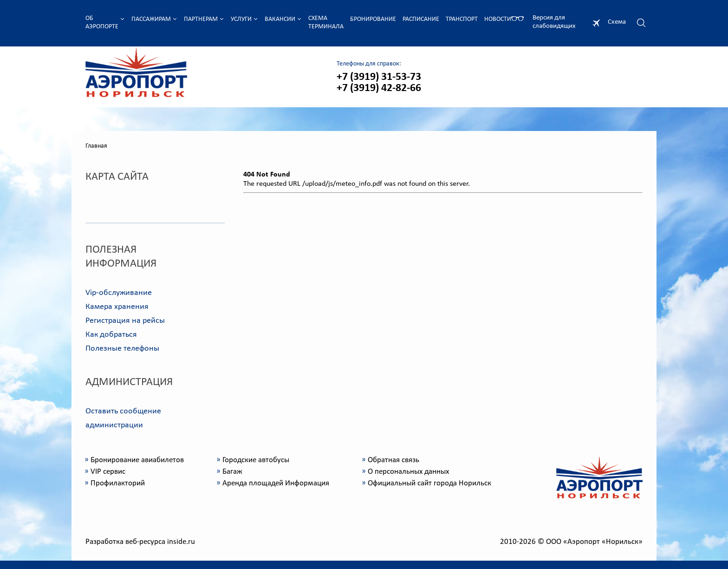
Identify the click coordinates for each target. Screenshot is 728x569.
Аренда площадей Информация (276, 483)
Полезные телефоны (122, 349)
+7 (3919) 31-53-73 (379, 77)
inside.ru (181, 542)
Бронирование (373, 19)
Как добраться (111, 335)
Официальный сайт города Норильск (429, 483)
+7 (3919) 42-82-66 (379, 88)
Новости (498, 19)
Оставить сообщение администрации (123, 418)
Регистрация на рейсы (125, 321)
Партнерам (201, 19)
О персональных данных (408, 472)
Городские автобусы (256, 460)
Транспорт (462, 19)
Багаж (232, 472)
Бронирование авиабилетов (137, 460)
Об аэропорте (102, 23)
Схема (617, 22)
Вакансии (280, 19)
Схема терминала (326, 23)
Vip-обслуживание (119, 293)
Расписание (421, 19)
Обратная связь (393, 460)
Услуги (241, 19)
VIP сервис (108, 472)
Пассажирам (151, 19)
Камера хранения (117, 307)
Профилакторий (118, 483)
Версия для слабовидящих (554, 22)
